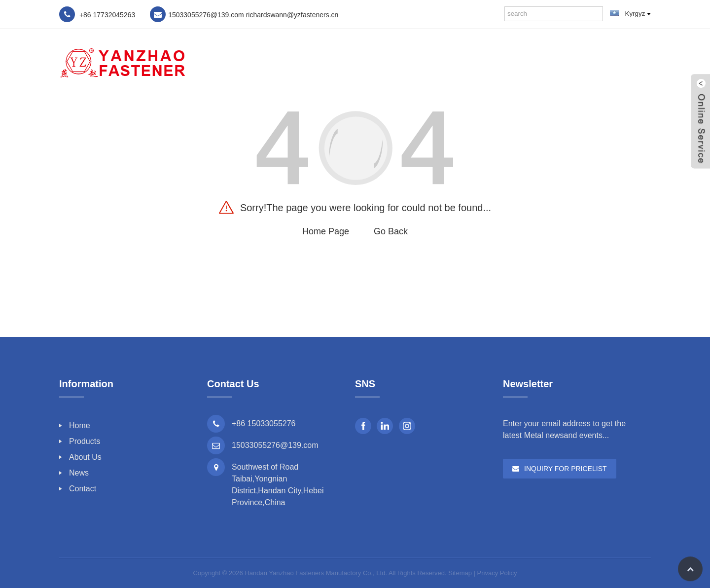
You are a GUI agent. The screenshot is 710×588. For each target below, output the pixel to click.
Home (423, 62)
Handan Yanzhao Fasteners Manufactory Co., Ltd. (316, 573)
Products (473, 62)
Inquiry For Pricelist (566, 469)
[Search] (596, 14)
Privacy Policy (497, 573)
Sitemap (460, 573)
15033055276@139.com (275, 445)
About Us (529, 62)
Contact (624, 62)
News (578, 62)
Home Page (326, 231)
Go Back (391, 231)
